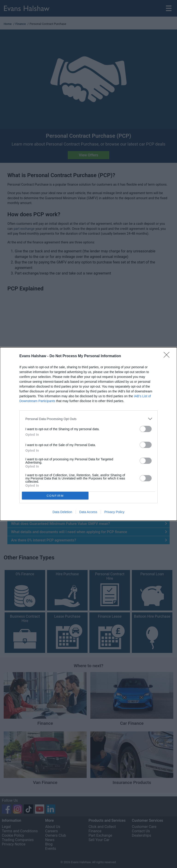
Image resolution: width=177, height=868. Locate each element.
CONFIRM (55, 496)
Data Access (88, 512)
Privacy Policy (114, 512)
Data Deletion (62, 512)
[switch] (146, 429)
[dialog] (88, 434)
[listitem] (88, 419)
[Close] (168, 356)
